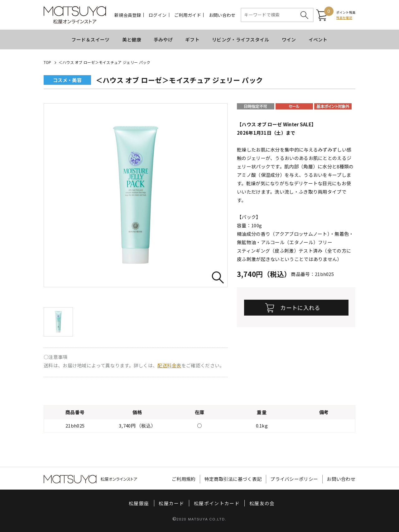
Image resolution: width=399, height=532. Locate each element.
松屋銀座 (139, 503)
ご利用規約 (184, 479)
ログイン (158, 15)
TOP (48, 62)
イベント (318, 39)
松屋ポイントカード (217, 503)
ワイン (289, 39)
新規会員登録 (128, 15)
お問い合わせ (222, 15)
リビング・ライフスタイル (241, 39)
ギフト (192, 39)
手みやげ (163, 39)
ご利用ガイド (188, 15)
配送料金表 (169, 365)
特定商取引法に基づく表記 (233, 479)
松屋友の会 (262, 503)
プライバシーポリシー (294, 479)
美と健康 (132, 39)
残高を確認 (344, 18)
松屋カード (171, 503)
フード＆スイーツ (90, 39)
